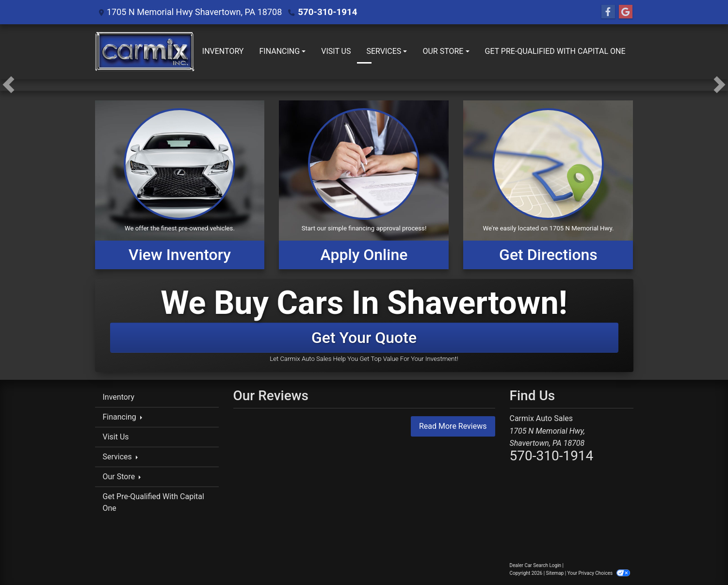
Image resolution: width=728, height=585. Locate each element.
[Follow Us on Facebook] (608, 12)
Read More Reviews (453, 426)
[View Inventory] (180, 185)
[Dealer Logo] (145, 52)
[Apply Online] (364, 185)
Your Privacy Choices (599, 573)
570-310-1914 (326, 12)
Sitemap (555, 573)
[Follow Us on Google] (626, 12)
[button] (8, 85)
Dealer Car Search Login (536, 565)
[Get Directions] (548, 185)
